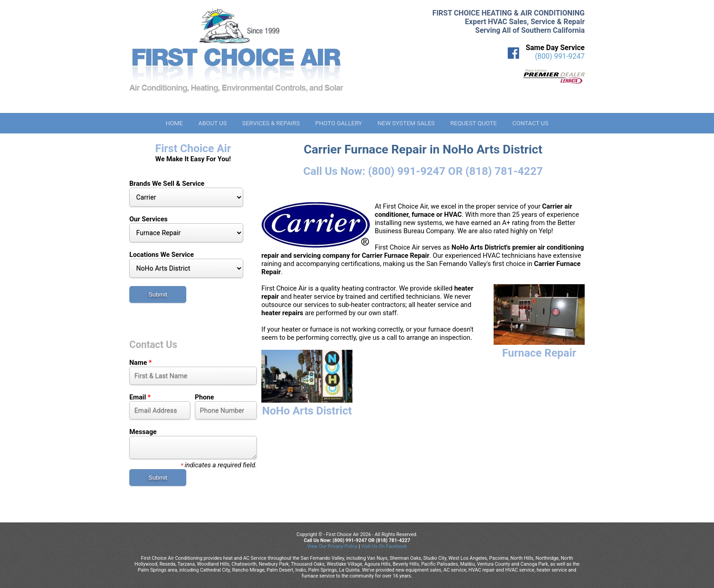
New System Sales (406, 123)
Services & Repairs (271, 123)
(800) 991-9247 (560, 56)
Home (174, 123)
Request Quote (474, 123)
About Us (212, 123)
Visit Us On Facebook (384, 546)
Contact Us (530, 123)
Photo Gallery (339, 123)
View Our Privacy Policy (332, 546)
